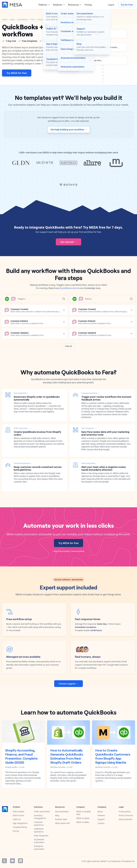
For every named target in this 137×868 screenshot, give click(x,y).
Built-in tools (18, 815)
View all (69, 346)
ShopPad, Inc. (129, 861)
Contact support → (68, 684)
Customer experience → (23, 463)
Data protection (126, 819)
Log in (111, 5)
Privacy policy (125, 811)
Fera (33, 19)
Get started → (68, 242)
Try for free (127, 5)
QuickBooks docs (69, 288)
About (100, 811)
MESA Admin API (62, 823)
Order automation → (22, 428)
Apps (12, 19)
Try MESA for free (17, 73)
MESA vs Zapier (83, 818)
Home (5, 19)
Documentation (62, 811)
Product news (61, 819)
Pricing (16, 831)
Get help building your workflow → (69, 130)
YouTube (12, 861)
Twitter (4, 861)
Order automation (42, 811)
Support (101, 819)
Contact (101, 823)
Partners (101, 815)
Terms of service (126, 815)
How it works (19, 811)
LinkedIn (20, 861)
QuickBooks (23, 19)
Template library (20, 827)
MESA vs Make (83, 822)
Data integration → (21, 393)
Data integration (41, 836)
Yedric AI (17, 819)
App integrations (20, 823)
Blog (57, 815)
